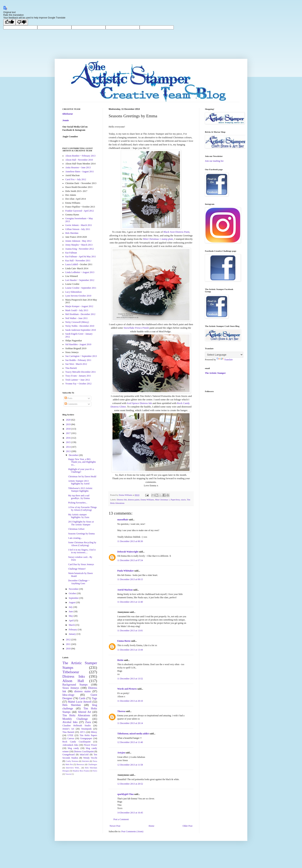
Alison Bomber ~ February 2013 (80, 156)
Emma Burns (124, 641)
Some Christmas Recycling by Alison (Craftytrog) (82, 544)
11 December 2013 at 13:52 (130, 679)
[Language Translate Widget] (224, 355)
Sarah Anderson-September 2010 (81, 330)
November (74, 589)
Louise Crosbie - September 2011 (81, 288)
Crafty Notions (72, 761)
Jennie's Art (68, 729)
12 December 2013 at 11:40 (130, 742)
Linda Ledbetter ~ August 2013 (80, 272)
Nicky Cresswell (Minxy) (77, 322)
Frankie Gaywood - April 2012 (80, 211)
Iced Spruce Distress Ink (139, 403)
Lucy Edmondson (73, 292)
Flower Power (90, 745)
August (72, 602)
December (74, 455)
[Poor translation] (22, 22)
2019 (69, 424)
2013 (69, 451)
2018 (69, 429)
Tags (94, 698)
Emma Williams (147, 500)
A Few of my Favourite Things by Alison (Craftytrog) (82, 509)
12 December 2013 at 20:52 (130, 784)
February (73, 630)
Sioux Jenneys (71, 688)
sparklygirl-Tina (125, 794)
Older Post (187, 826)
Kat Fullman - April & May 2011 (81, 257)
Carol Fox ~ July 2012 (76, 179)
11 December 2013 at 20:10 (130, 701)
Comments (71, 404)
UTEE (70, 735)
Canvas (71, 738)
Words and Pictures (127, 689)
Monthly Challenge (75, 719)
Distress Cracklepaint (84, 751)
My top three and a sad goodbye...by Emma (79, 497)
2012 (69, 640)
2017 (69, 433)
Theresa (121, 711)
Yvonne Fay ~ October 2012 (78, 384)
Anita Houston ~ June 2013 (78, 167)
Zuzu (88, 722)
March (72, 625)
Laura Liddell (72, 264)
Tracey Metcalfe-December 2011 (81, 372)
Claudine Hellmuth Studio (77, 726)
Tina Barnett (71, 368)
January (73, 634)
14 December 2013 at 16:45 (130, 813)
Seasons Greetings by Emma (81, 534)
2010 (69, 649)
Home (151, 826)
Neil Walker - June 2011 (76, 318)
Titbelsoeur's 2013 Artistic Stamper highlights (80, 490)
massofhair (123, 520)
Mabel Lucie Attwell (80, 702)
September (74, 598)
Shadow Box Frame (81, 771)
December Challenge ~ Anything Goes (79, 582)
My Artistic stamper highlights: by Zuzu (79, 516)
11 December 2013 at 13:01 (130, 631)
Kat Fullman (71, 253)
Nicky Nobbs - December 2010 (80, 326)
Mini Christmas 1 (162, 500)
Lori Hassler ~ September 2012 (80, 280)
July (71, 607)
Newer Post (115, 826)
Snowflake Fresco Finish (136, 328)
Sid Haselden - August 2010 (78, 344)
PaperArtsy (175, 500)
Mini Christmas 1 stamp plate (158, 239)
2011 (69, 644)
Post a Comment (121, 819)
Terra (95, 761)
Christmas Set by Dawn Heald (82, 476)
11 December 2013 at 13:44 (130, 650)
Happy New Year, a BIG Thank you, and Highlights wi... (82, 462)
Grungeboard (68, 755)
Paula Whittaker (125, 571)
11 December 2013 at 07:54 (130, 560)
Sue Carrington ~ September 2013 (81, 356)
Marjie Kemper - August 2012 (79, 306)
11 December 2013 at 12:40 (130, 602)
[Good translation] (9, 22)
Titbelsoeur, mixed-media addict (133, 734)
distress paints (134, 500)
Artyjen (121, 753)
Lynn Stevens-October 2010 (78, 296)
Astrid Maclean (125, 590)
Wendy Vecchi (90, 758)
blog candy (73, 748)
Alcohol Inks (70, 722)
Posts (68, 398)
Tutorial (68, 774)
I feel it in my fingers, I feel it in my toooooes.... (82, 551)
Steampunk (86, 729)
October (73, 593)
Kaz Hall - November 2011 (78, 261)
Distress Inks (74, 676)
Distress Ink (122, 500)
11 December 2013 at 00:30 (130, 541)
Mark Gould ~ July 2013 (77, 310)
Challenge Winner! (77, 569)
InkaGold (84, 755)
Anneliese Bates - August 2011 (80, 172)
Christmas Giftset (76, 529)
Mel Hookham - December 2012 (80, 314)
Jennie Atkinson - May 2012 (78, 241)
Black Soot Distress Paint (176, 232)
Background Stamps (75, 685)
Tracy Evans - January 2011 (78, 376)
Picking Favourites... (78, 503)
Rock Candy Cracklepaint (76, 742)
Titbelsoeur (71, 672)
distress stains (83, 691)
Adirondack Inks (70, 745)
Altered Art (84, 712)
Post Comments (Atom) (132, 831)
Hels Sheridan (72, 233)
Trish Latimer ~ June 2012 (78, 380)
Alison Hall (73, 681)
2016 (69, 438)
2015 (69, 442)
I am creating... (75, 538)
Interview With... (73, 768)
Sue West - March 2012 (76, 364)
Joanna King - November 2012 (80, 249)
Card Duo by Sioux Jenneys (81, 564)
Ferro (95, 771)
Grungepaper (86, 738)
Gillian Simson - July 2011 (78, 229)
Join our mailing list (214, 161)
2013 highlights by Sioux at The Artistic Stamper (81, 523)
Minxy (94, 732)
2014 (69, 447)
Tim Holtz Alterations (76, 715)
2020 (69, 420)
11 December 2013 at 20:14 (130, 723)
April (71, 621)
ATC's (83, 732)
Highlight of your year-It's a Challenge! (81, 471)
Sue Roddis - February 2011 (78, 360)
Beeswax (80, 764)
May (71, 616)
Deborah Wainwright (128, 552)
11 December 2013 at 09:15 (130, 579)
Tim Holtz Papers (88, 735)
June (71, 611)
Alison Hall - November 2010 (79, 160)
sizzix (183, 500)
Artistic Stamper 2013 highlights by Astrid (79, 482)
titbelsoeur (68, 114)
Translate (225, 360)
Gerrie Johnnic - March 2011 (79, 225)
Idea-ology (68, 695)
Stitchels (85, 761)
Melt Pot (69, 764)
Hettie (120, 660)
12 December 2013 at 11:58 (130, 765)
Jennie (66, 120)
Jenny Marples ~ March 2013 (79, 245)
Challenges (92, 764)
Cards (82, 698)
